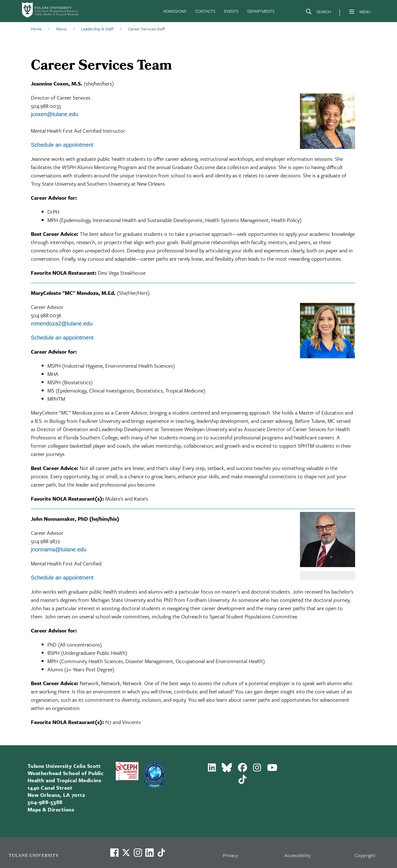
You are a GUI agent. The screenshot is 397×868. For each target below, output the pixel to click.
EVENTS (231, 11)
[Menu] (352, 12)
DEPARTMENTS (261, 11)
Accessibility (298, 855)
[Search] (318, 13)
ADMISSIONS (175, 11)
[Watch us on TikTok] (161, 853)
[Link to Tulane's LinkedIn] (149, 853)
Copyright (365, 855)
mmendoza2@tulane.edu (62, 324)
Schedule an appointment (62, 145)
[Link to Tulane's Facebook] (138, 853)
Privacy (230, 855)
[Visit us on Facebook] (114, 853)
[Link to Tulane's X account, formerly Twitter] (126, 853)
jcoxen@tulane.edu (55, 114)
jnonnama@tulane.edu (59, 549)
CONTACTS (205, 11)
